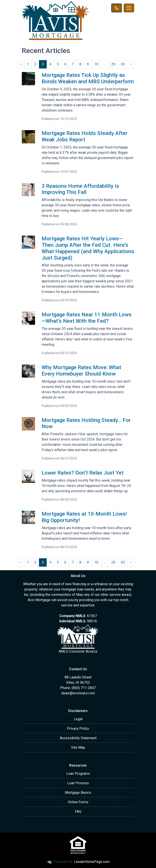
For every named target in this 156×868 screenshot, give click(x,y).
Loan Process (78, 783)
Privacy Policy (78, 728)
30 (123, 64)
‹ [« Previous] (21, 64)
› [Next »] (131, 64)
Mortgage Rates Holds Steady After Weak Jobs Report (84, 136)
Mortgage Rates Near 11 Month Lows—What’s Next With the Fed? (87, 318)
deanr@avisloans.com (78, 693)
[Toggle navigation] (129, 8)
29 (113, 64)
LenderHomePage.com (92, 862)
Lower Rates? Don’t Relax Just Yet (83, 473)
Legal (78, 719)
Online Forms (78, 802)
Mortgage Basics (78, 793)
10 (96, 64)
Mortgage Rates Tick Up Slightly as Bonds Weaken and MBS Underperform (88, 78)
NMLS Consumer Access (78, 651)
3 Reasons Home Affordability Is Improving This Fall (80, 189)
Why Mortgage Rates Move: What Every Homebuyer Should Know (81, 371)
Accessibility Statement (78, 738)
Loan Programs (78, 774)
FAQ (78, 812)
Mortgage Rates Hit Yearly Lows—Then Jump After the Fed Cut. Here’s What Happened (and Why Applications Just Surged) (88, 248)
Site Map (78, 747)
